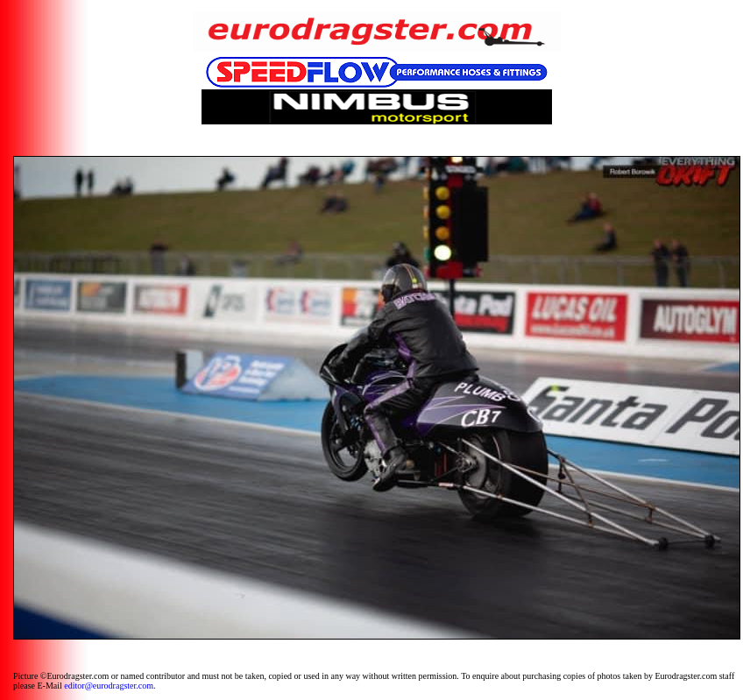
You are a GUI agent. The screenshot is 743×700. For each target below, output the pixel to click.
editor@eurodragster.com (109, 686)
